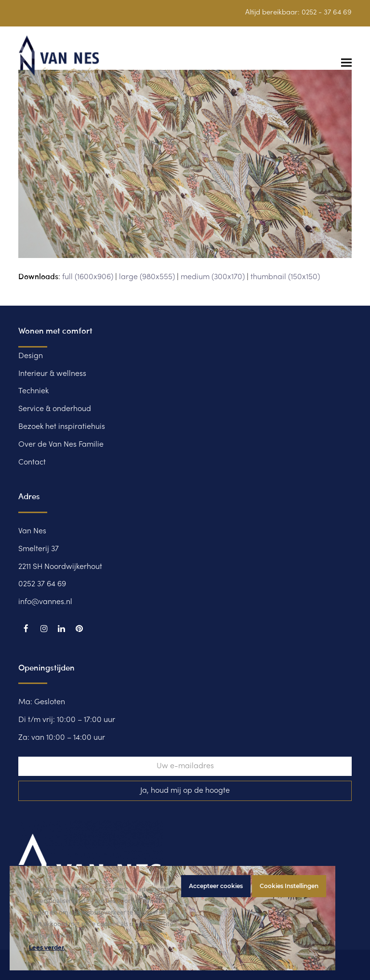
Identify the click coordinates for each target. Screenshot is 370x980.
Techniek (33, 391)
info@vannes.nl (45, 602)
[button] (346, 62)
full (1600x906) (88, 277)
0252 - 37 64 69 (327, 13)
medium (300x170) (213, 277)
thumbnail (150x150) (285, 277)
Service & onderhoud (55, 409)
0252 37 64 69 (42, 584)
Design (31, 356)
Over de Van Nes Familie (61, 445)
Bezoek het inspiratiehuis (62, 427)
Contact (32, 463)
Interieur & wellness (52, 374)
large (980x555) (147, 277)
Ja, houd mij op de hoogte (185, 791)
